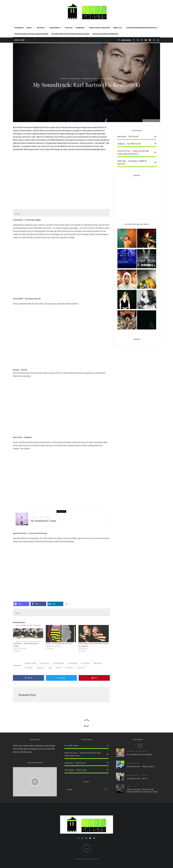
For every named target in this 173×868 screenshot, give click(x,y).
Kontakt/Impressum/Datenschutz (142, 28)
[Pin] (94, 678)
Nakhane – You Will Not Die (129, 144)
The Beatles (69, 668)
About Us (117, 28)
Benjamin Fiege (27, 695)
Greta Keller (45, 663)
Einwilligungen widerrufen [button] (105, 34)
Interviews (55, 28)
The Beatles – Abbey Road (75, 770)
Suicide (59, 668)
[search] (106, 789)
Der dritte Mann (71, 745)
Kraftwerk (29, 668)
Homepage (19, 28)
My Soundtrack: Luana (43, 522)
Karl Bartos (98, 663)
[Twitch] (94, 838)
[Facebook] (134, 40)
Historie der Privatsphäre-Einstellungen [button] (70, 34)
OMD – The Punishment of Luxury (59, 643)
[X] (138, 40)
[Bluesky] (150, 40)
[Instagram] (142, 40)
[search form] (84, 789)
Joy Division (86, 663)
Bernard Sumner (31, 663)
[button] (21, 604)
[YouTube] (146, 40)
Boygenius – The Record (128, 136)
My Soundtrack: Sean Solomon (140, 756)
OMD (50, 668)
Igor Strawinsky (59, 663)
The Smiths (81, 668)
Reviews (41, 28)
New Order (41, 668)
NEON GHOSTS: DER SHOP (100, 28)
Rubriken (80, 28)
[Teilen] (28, 678)
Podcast (69, 28)
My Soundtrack (75, 78)
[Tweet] (61, 678)
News (29, 28)
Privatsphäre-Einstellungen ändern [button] (31, 34)
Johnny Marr (73, 663)
